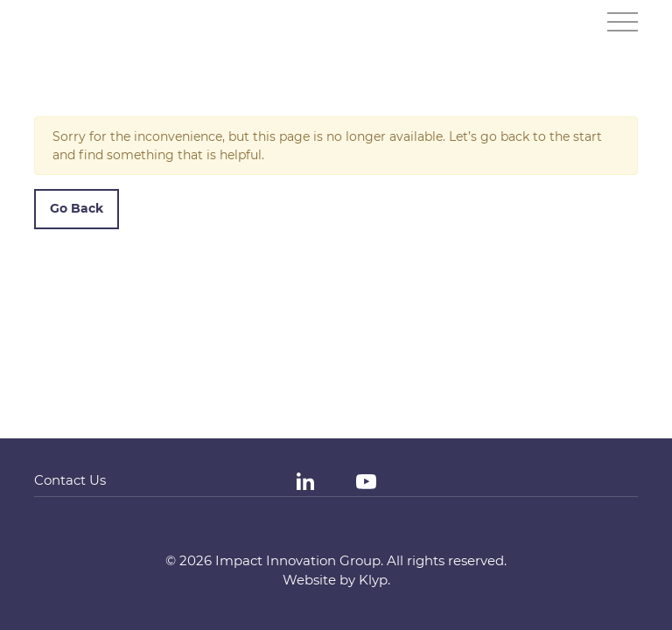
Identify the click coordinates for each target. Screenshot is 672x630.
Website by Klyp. (336, 580)
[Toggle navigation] (623, 22)
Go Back (77, 208)
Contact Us (70, 480)
